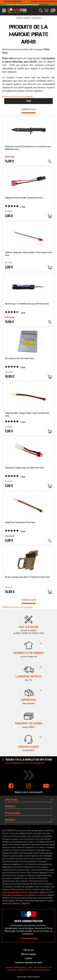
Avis (23, 207)
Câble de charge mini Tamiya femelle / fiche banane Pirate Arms (28, 254)
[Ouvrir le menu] (4, 11)
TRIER (28, 101)
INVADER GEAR (44, 5)
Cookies (29, 958)
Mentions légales (28, 954)
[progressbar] (28, 113)
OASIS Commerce (34, 977)
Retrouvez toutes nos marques (17, 96)
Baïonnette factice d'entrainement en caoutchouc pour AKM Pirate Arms (28, 148)
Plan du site (29, 950)
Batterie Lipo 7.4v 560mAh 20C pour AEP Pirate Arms (27, 304)
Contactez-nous (29, 938)
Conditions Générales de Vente (28, 963)
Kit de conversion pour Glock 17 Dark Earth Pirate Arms (28, 577)
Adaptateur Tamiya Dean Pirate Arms (20, 522)
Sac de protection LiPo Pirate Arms (20, 358)
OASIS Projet (22, 977)
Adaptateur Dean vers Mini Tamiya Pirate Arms (24, 198)
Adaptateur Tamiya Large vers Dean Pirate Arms (25, 468)
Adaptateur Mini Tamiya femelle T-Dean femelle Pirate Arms (27, 414)
